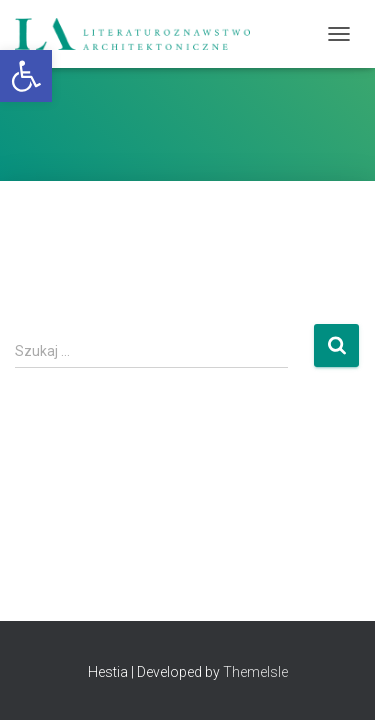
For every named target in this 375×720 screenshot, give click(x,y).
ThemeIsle (255, 672)
